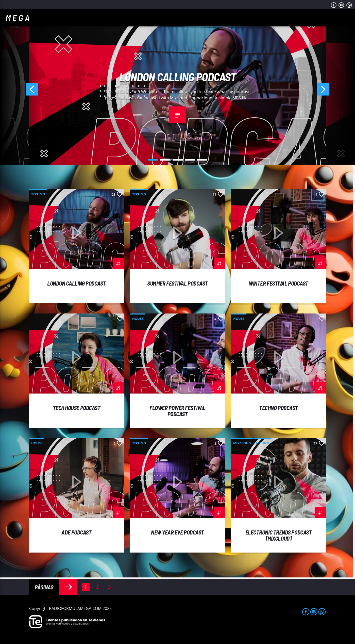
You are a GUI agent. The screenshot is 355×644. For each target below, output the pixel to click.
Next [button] (336, 91)
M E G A (18, 18)
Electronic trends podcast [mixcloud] (279, 535)
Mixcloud (242, 443)
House (138, 319)
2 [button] (165, 160)
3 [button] (178, 160)
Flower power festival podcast (177, 411)
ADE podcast (76, 532)
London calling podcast (178, 77)
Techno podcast (278, 408)
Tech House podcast (77, 408)
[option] (178, 91)
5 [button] (202, 160)
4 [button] (190, 160)
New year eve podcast (177, 532)
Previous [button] (19, 91)
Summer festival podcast (177, 283)
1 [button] (153, 160)
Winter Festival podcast (278, 283)
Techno (38, 194)
